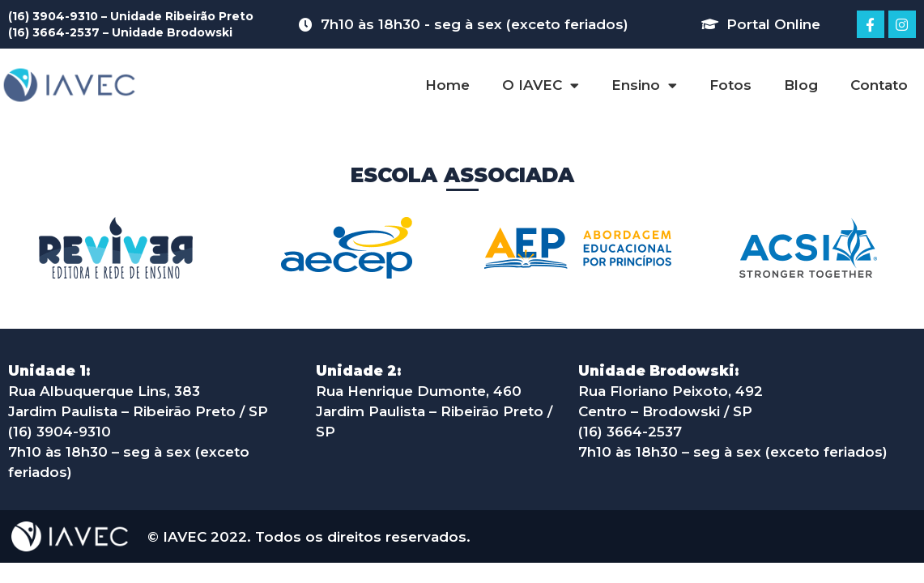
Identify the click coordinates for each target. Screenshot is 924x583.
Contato (879, 85)
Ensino (644, 85)
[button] (761, 24)
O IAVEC (541, 85)
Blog (801, 85)
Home (447, 85)
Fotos (730, 85)
